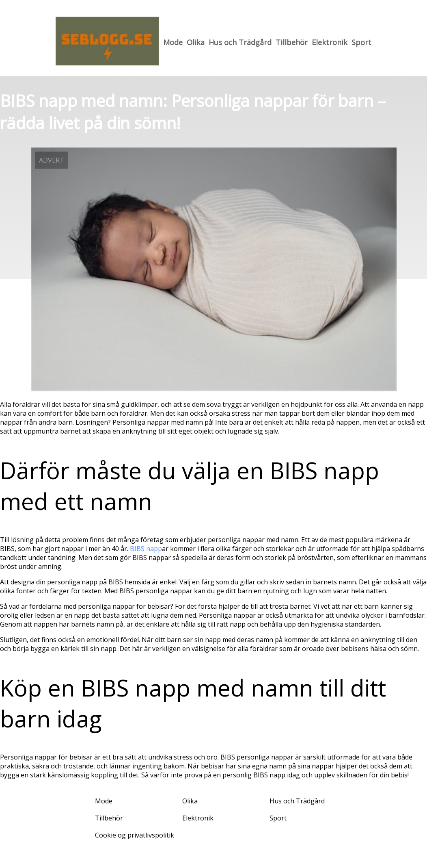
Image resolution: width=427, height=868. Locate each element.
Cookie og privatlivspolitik (135, 835)
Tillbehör (292, 42)
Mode (173, 42)
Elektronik (330, 42)
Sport (361, 42)
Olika (196, 42)
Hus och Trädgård (240, 42)
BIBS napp (146, 549)
